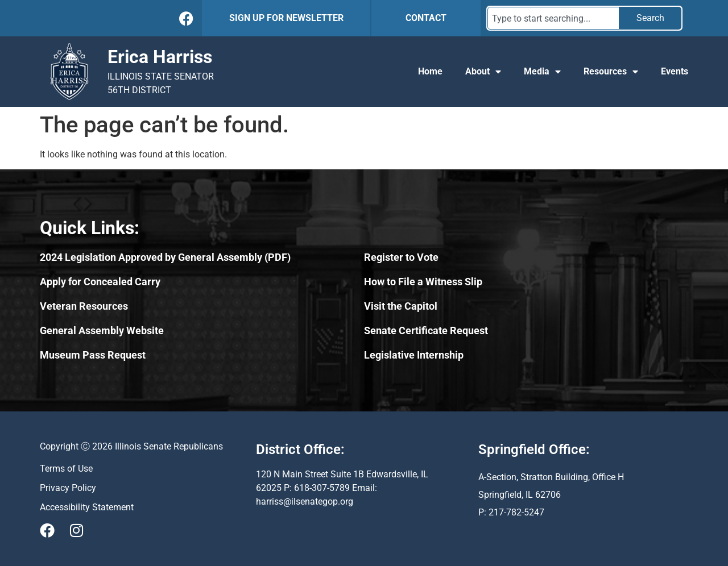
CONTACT (426, 18)
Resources (611, 72)
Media (542, 72)
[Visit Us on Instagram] (76, 530)
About (483, 72)
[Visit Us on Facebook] (47, 530)
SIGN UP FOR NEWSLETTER (286, 18)
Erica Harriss (160, 57)
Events (675, 71)
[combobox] (553, 18)
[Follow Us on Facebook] (186, 18)
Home (430, 71)
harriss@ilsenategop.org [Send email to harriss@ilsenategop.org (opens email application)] (305, 502)
